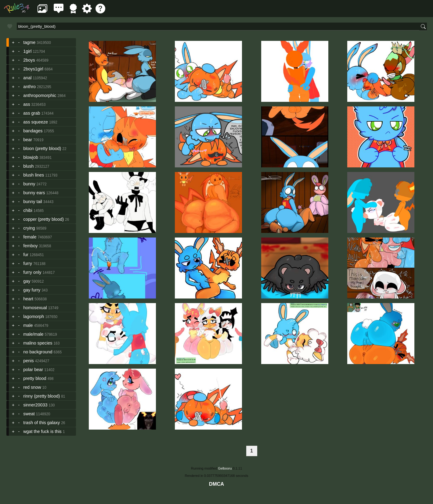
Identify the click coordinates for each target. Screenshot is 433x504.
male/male (33, 334)
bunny (29, 184)
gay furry (32, 290)
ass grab (32, 113)
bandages (33, 131)
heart (28, 299)
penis (28, 361)
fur (26, 255)
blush (28, 166)
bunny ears (34, 193)
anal (27, 78)
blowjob (31, 157)
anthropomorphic (40, 95)
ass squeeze (36, 122)
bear (28, 140)
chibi (28, 210)
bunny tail (33, 202)
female (30, 237)
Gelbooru (225, 468)
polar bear (33, 370)
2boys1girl (33, 69)
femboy (30, 246)
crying (29, 228)
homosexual (35, 308)
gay (27, 281)
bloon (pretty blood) (42, 148)
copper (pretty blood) (43, 219)
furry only (32, 272)
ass (27, 104)
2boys (29, 60)
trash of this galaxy (41, 423)
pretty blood (35, 378)
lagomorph (34, 316)
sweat (29, 414)
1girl (27, 51)
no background (38, 352)
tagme (29, 42)
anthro (29, 87)
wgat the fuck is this (42, 431)
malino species (38, 343)
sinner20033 (35, 405)
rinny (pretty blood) (41, 396)
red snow (32, 387)
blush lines (34, 175)
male (28, 325)
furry (28, 263)
